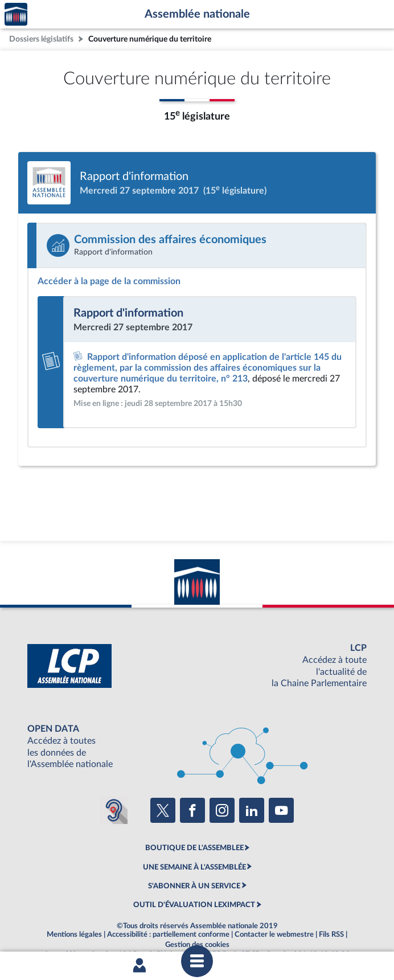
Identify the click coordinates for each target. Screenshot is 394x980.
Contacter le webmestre (274, 934)
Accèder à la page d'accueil (16, 15)
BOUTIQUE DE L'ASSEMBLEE (194, 848)
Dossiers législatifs (41, 39)
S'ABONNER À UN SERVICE (194, 886)
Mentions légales (74, 934)
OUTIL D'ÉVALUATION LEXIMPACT (194, 905)
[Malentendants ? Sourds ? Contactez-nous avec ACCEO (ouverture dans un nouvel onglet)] (114, 810)
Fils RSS (331, 934)
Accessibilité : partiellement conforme (168, 934)
